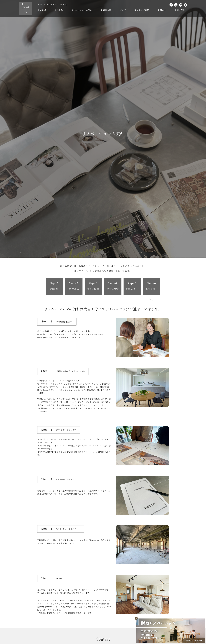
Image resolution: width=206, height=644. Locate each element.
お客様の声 (106, 10)
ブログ (123, 10)
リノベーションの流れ (82, 10)
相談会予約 (180, 10)
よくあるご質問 (142, 10)
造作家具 (59, 10)
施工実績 (42, 10)
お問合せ (162, 10)
